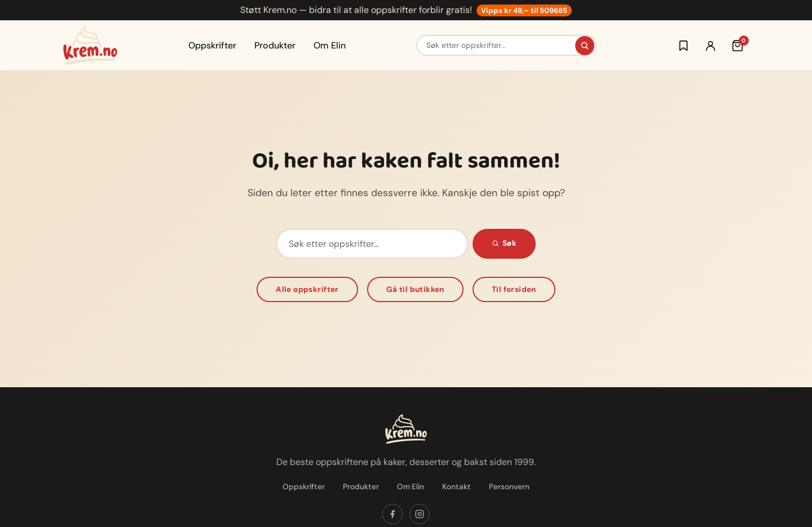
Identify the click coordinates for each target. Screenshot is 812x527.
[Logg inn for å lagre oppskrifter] (683, 46)
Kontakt (456, 487)
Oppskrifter (212, 45)
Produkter (275, 45)
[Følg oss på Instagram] (420, 514)
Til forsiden (514, 289)
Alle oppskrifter (307, 289)
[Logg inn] (710, 46)
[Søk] (585, 46)
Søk (504, 243)
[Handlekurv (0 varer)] (738, 46)
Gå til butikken (415, 289)
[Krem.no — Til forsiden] (90, 46)
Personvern (509, 487)
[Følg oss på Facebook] (392, 514)
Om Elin (330, 45)
